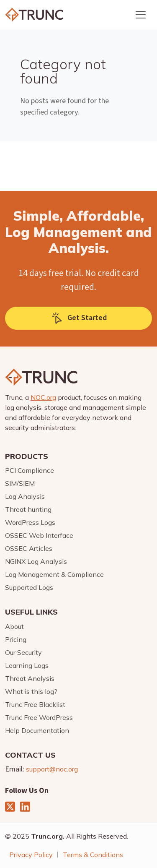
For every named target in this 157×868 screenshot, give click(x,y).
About (14, 626)
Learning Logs (27, 665)
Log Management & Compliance (54, 574)
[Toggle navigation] (141, 15)
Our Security (23, 652)
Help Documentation (37, 730)
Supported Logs (29, 587)
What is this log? (31, 691)
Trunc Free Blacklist (35, 704)
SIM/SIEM (20, 483)
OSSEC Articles (29, 548)
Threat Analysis (30, 678)
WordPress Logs (30, 522)
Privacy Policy (31, 855)
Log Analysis (25, 496)
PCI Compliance (30, 470)
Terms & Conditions (93, 855)
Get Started (79, 318)
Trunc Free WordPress (39, 717)
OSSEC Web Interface (39, 535)
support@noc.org (52, 769)
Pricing (16, 639)
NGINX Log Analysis (36, 561)
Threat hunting (28, 509)
